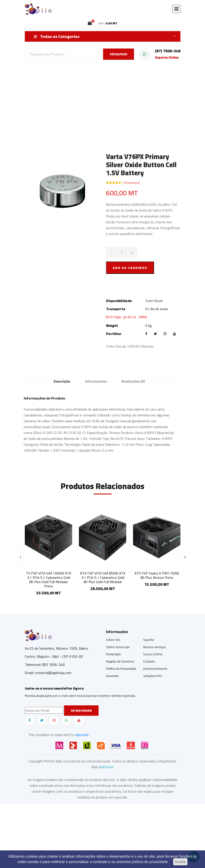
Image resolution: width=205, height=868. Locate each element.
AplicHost (106, 767)
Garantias (112, 676)
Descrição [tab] (62, 381)
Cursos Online (153, 654)
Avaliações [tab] (133, 381)
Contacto (149, 661)
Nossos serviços (154, 647)
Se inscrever (81, 711)
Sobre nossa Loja (118, 647)
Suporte (149, 640)
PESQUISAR (119, 54)
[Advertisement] (102, 101)
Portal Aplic (113, 654)
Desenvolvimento (155, 669)
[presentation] (20, 557)
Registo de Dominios (120, 661)
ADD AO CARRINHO (130, 268)
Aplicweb (82, 735)
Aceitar (180, 862)
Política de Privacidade (121, 669)
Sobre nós (113, 640)
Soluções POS (153, 676)
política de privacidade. (150, 862)
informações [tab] (96, 381)
